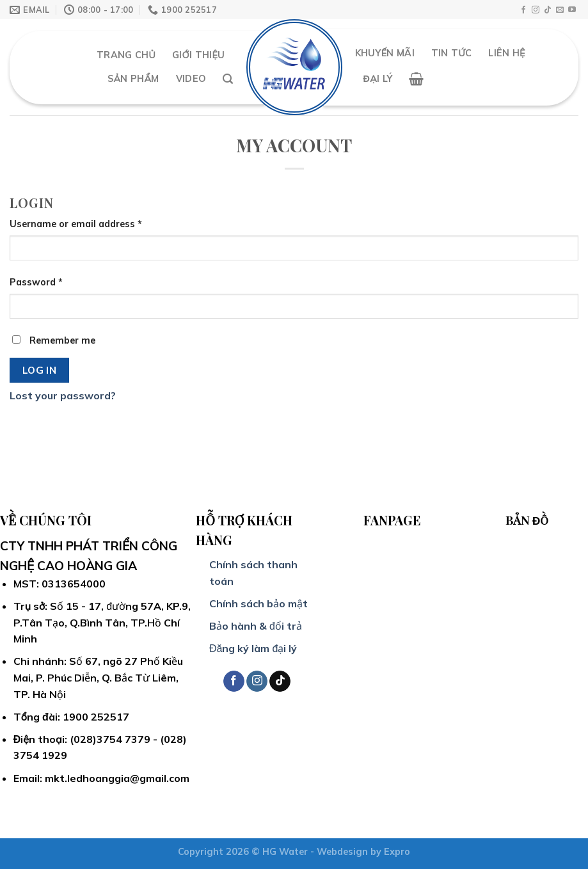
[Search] (228, 79)
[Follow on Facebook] (523, 10)
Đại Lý (378, 79)
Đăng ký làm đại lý (253, 648)
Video (191, 79)
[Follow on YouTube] (572, 10)
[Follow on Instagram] (536, 10)
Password (36, 282)
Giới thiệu (198, 55)
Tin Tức (452, 53)
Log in (40, 370)
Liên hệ (506, 53)
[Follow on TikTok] (548, 10)
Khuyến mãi (385, 53)
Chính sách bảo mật (258, 603)
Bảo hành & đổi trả (256, 626)
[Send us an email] (560, 10)
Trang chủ (126, 55)
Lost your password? (63, 395)
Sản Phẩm (133, 79)
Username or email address (76, 224)
